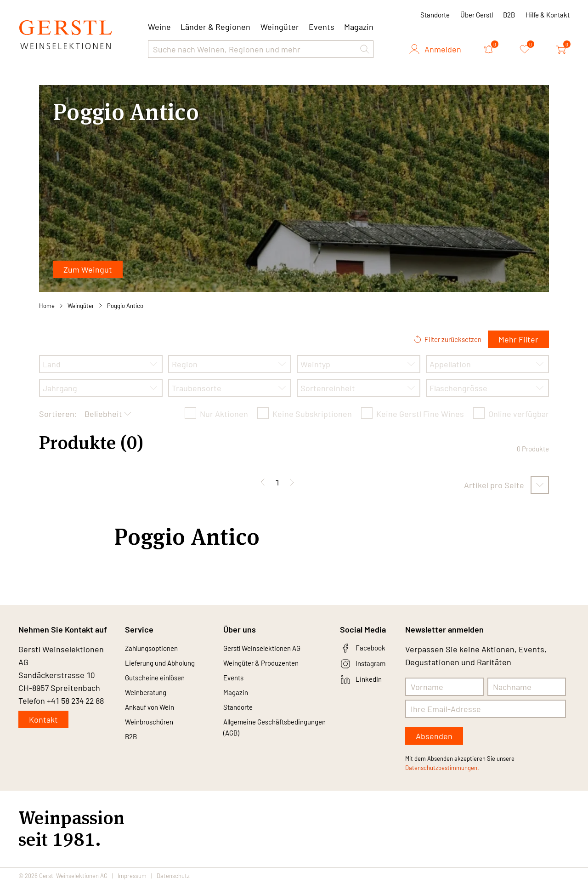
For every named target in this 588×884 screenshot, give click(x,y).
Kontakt (43, 719)
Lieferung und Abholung (169, 666)
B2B (509, 15)
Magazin (359, 27)
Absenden (434, 736)
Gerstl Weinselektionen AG (272, 649)
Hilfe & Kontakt (548, 15)
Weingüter (280, 27)
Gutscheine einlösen (162, 682)
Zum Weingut (88, 269)
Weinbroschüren (155, 732)
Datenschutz (173, 876)
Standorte (435, 15)
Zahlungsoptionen (158, 649)
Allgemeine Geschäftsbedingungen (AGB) (266, 745)
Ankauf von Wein (155, 715)
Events (322, 27)
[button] (365, 49)
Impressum (132, 876)
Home (47, 306)
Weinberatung (151, 699)
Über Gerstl (477, 15)
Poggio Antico (125, 306)
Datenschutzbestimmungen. (442, 768)
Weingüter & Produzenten (271, 666)
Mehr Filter (518, 339)
